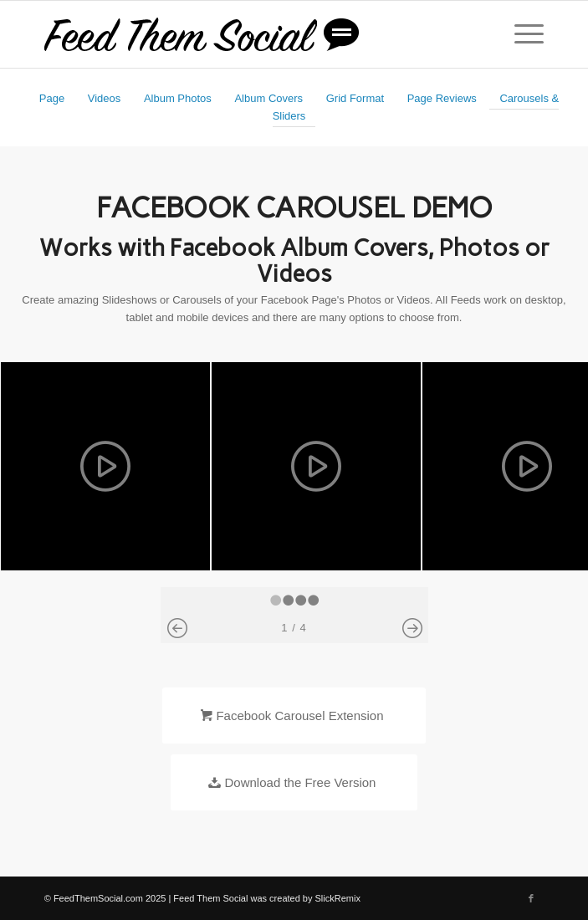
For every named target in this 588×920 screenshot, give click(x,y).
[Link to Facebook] (531, 898)
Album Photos (178, 98)
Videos (105, 98)
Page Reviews (442, 98)
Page (52, 98)
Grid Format (355, 98)
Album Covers (268, 98)
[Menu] (521, 34)
